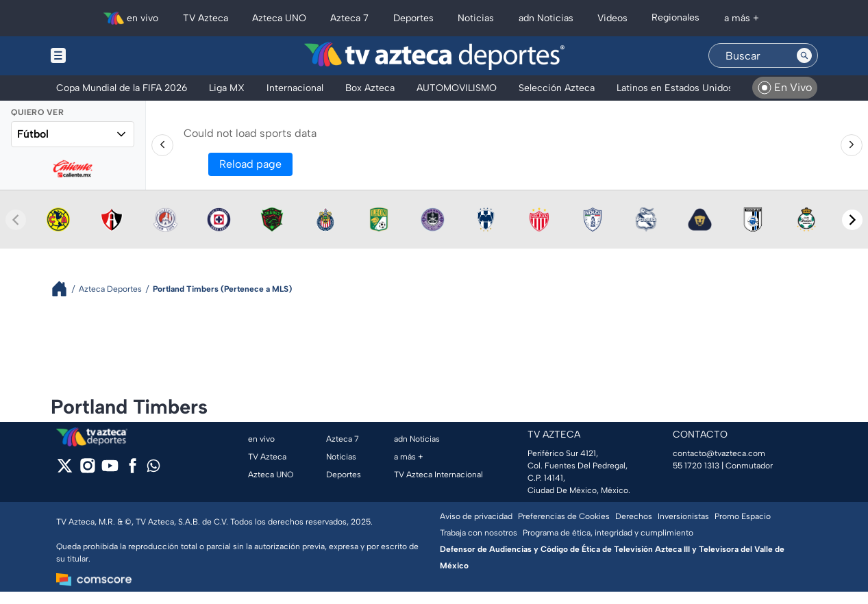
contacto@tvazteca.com (719, 453)
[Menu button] (106, 56)
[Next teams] (852, 220)
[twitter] (65, 470)
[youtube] (110, 470)
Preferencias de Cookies (564, 516)
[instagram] (87, 470)
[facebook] (133, 470)
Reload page (250, 164)
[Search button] (804, 55)
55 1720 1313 (696, 466)
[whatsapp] (153, 469)
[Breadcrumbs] (65, 289)
